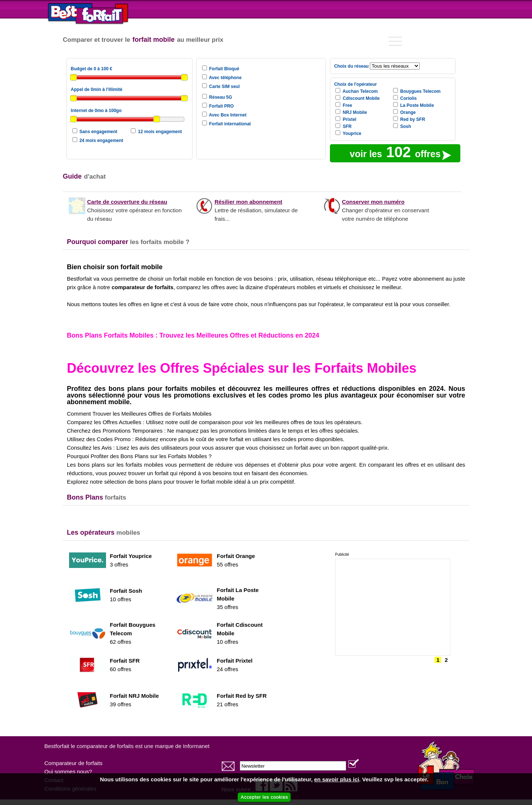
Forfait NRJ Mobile (134, 696)
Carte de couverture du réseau (127, 202)
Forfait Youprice (131, 556)
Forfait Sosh (126, 591)
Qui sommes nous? (68, 772)
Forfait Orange (236, 556)
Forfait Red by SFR (242, 696)
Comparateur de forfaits (74, 763)
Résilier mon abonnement (248, 202)
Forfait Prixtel (235, 661)
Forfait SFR (125, 661)
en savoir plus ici (337, 779)
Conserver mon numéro (373, 202)
